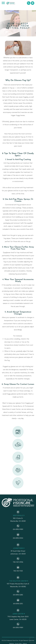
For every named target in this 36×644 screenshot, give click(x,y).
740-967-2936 (18, 562)
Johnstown (18, 548)
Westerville (18, 515)
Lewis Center (18, 614)
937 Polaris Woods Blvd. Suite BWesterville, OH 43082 (18, 585)
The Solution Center (18, 581)
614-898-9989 (18, 529)
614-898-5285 (18, 595)
